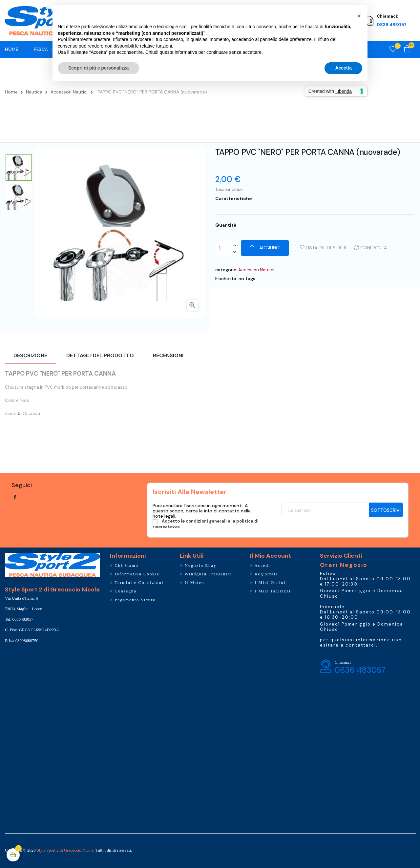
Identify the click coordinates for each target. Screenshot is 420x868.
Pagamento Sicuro (135, 600)
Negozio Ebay (201, 566)
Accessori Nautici (256, 270)
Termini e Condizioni (139, 583)
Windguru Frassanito (209, 574)
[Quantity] (224, 248)
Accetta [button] (343, 68)
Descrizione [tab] (30, 355)
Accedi (262, 566)
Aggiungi (265, 248)
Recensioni (168, 355)
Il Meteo (195, 583)
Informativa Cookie (137, 574)
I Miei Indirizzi (273, 591)
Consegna (125, 591)
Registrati (266, 574)
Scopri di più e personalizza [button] (98, 68)
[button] (359, 16)
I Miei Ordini (270, 583)
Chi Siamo (126, 566)
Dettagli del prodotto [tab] (100, 355)
